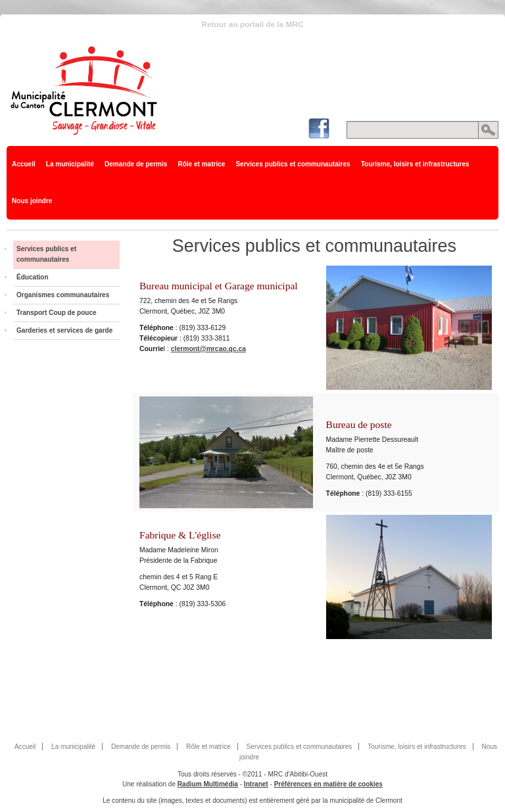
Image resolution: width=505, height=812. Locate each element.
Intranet (256, 784)
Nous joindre (32, 201)
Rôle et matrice (201, 164)
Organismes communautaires (63, 295)
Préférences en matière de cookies (328, 784)
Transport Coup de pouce (57, 313)
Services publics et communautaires (293, 164)
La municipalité (70, 164)
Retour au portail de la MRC (252, 24)
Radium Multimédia (208, 784)
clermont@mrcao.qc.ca (208, 349)
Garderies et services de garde (64, 330)
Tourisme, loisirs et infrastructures (415, 164)
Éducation (33, 277)
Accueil (24, 164)
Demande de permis (136, 164)
